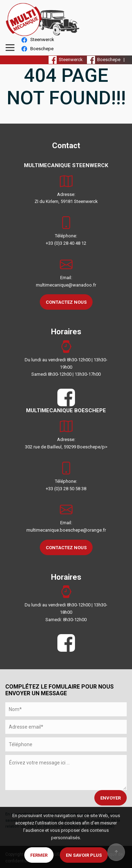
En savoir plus (84, 855)
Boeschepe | (107, 60)
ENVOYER (111, 798)
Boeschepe (37, 49)
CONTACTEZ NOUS (66, 302)
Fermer (39, 855)
